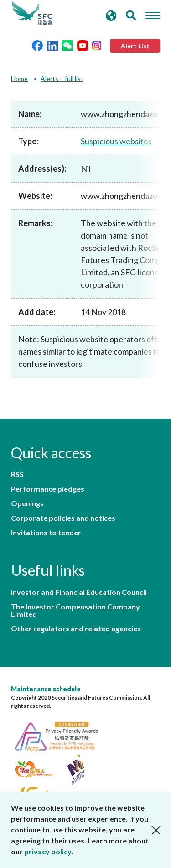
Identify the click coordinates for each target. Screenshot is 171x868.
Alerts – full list (62, 79)
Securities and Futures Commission (32, 13)
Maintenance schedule (46, 689)
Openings (27, 503)
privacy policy (48, 851)
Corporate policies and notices (63, 518)
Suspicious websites (116, 141)
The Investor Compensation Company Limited (75, 610)
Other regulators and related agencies (76, 629)
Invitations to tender (46, 533)
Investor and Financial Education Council (79, 592)
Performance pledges (48, 489)
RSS (17, 474)
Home (19, 79)
